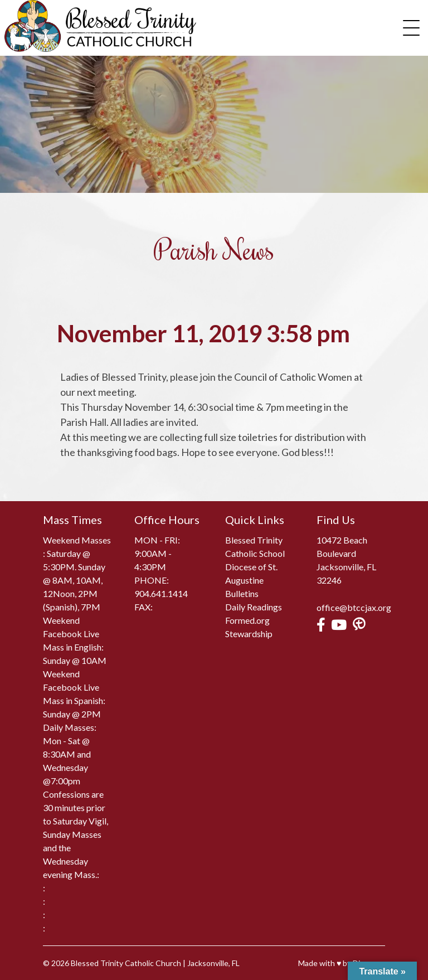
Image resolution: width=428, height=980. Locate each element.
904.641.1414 (161, 593)
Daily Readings (254, 607)
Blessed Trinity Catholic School (255, 547)
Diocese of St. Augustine (251, 573)
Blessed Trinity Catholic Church (126, 963)
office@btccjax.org (354, 607)
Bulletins (242, 593)
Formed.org (247, 620)
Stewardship (249, 634)
